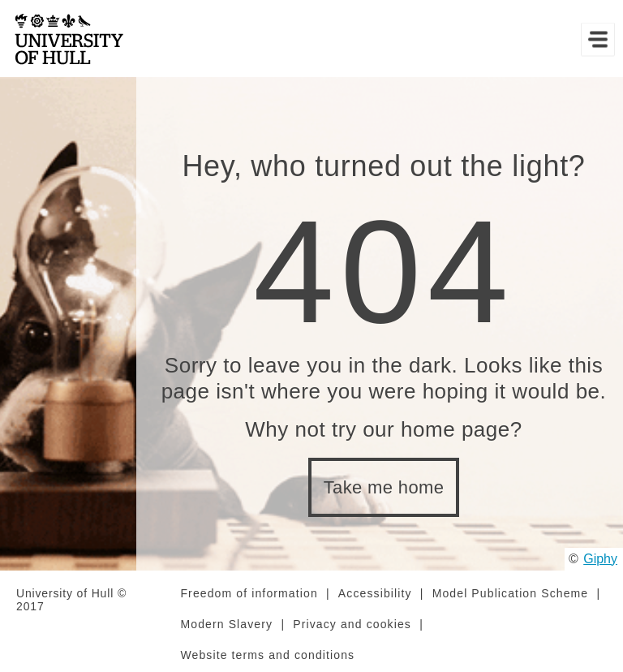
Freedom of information (249, 593)
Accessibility (375, 593)
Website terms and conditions (267, 655)
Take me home (384, 487)
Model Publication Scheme (511, 593)
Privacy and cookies (352, 624)
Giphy (600, 559)
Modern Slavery (226, 624)
